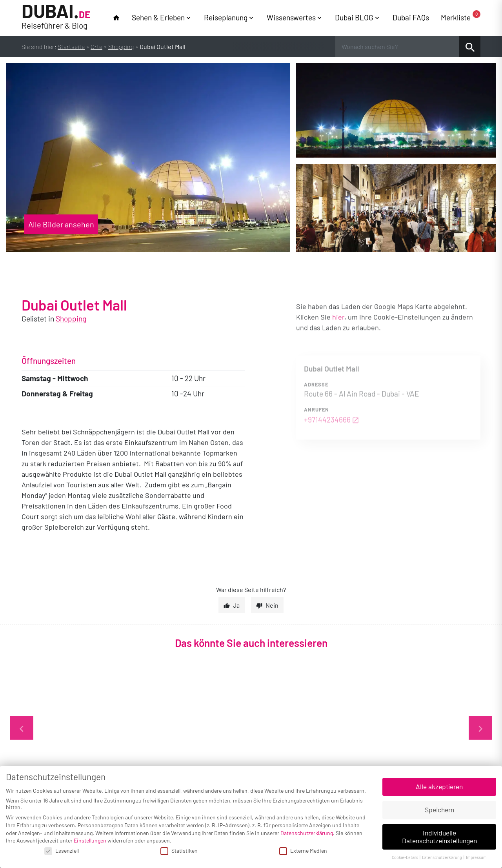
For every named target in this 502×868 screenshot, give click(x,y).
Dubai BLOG (354, 17)
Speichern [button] (439, 810)
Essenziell (62, 851)
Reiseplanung (226, 17)
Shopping (121, 46)
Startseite (71, 46)
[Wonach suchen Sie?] (397, 47)
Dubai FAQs (411, 17)
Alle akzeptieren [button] (439, 786)
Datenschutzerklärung (307, 833)
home (116, 18)
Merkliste (461, 17)
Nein (272, 605)
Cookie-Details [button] (405, 857)
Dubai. (56, 17)
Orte (96, 46)
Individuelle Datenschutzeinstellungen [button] (439, 837)
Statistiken (179, 851)
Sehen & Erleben (158, 17)
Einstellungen (90, 840)
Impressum (476, 857)
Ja (236, 605)
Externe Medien (303, 851)
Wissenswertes (291, 17)
